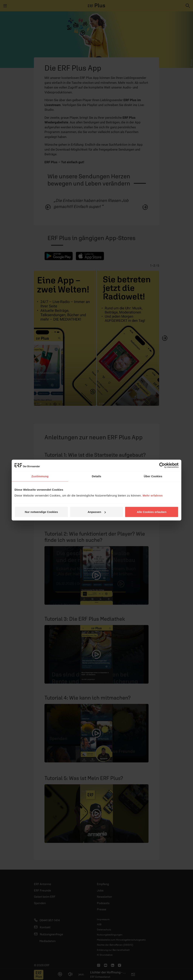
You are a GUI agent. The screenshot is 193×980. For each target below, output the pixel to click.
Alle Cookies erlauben (152, 512)
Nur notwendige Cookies (41, 512)
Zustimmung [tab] (40, 476)
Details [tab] (96, 476)
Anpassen (97, 512)
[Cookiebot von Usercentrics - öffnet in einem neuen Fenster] (162, 465)
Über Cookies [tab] (153, 476)
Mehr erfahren (153, 495)
